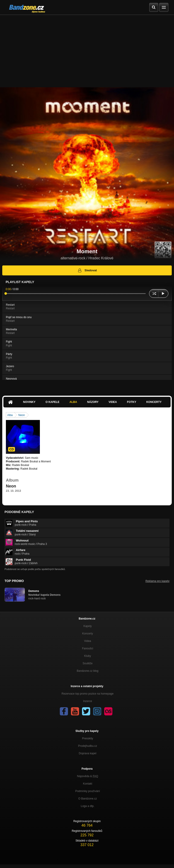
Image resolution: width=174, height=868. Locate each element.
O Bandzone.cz (87, 799)
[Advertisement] (87, 49)
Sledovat (87, 270)
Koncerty (154, 402)
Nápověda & (88, 776)
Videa (113, 402)
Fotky (132, 402)
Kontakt (88, 784)
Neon (22, 415)
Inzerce (88, 701)
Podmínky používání (88, 791)
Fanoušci (88, 648)
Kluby (87, 656)
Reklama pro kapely (157, 581)
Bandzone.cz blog (88, 671)
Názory (93, 402)
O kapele (52, 402)
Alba (73, 402)
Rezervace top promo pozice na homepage (88, 694)
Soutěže (87, 663)
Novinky (29, 402)
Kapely (88, 626)
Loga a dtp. (87, 806)
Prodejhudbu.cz (88, 746)
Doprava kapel (88, 753)
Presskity (88, 738)
